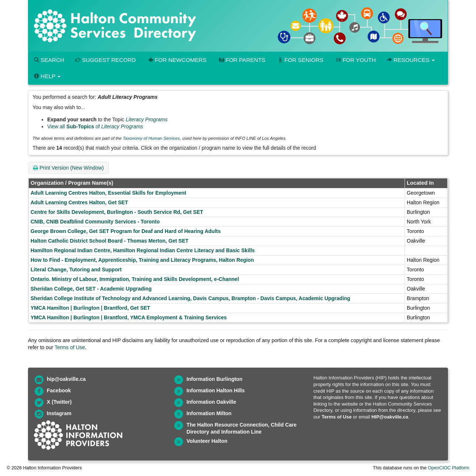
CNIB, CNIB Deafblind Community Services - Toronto (95, 222)
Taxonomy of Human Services (151, 138)
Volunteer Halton (207, 441)
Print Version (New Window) (68, 168)
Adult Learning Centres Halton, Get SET (79, 202)
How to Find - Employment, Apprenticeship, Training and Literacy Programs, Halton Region (142, 260)
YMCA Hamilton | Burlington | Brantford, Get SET (90, 308)
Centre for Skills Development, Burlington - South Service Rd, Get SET (117, 212)
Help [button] (47, 76)
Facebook (59, 390)
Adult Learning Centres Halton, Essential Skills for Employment (108, 193)
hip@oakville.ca (66, 379)
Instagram (59, 413)
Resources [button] (411, 60)
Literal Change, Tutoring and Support (76, 270)
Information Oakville (211, 402)
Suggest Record (105, 60)
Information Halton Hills (216, 390)
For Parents (241, 60)
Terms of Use (70, 347)
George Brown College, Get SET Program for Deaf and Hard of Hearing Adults (126, 231)
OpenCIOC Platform (449, 468)
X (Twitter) (59, 402)
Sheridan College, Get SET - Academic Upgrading (91, 289)
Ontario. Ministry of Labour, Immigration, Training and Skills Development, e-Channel (135, 279)
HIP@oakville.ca (390, 417)
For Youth (355, 60)
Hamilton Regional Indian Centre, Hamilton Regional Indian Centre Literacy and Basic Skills (143, 250)
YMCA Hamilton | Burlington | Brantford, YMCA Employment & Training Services (129, 317)
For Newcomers (177, 60)
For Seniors (300, 60)
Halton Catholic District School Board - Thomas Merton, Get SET (110, 241)
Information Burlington (214, 379)
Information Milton (209, 413)
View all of (95, 126)
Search (49, 60)
